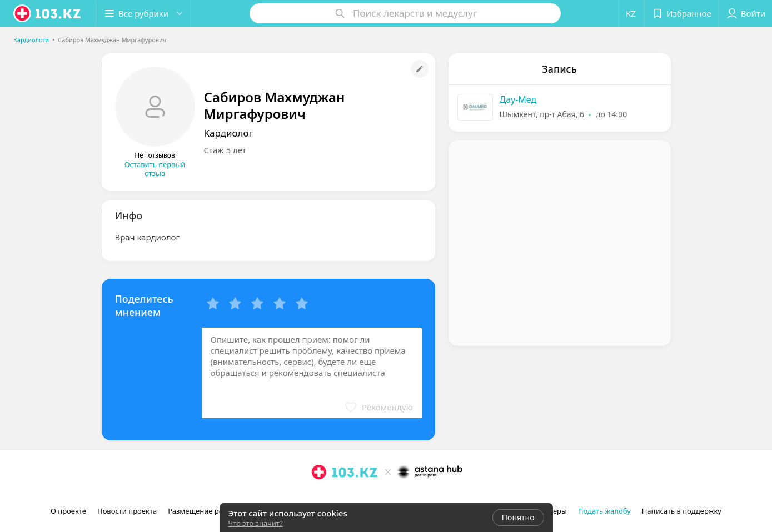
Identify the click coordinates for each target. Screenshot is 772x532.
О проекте (68, 511)
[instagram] (319, 496)
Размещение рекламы (207, 511)
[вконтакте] (350, 496)
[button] (143, 13)
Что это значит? (256, 523)
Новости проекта (127, 511)
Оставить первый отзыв (155, 169)
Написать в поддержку (682, 511)
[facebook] (335, 496)
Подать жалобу (604, 511)
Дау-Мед (518, 99)
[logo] (48, 13)
